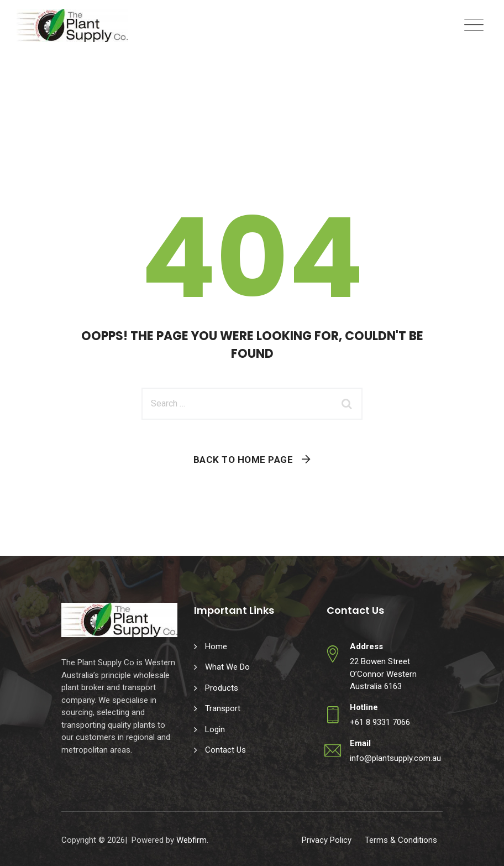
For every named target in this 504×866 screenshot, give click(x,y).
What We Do (227, 667)
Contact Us (225, 750)
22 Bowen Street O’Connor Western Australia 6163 (383, 674)
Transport (223, 708)
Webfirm (191, 840)
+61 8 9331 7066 (380, 722)
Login (215, 729)
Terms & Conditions (401, 840)
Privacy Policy (327, 840)
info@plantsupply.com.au (395, 758)
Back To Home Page (243, 460)
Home (216, 646)
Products (222, 688)
